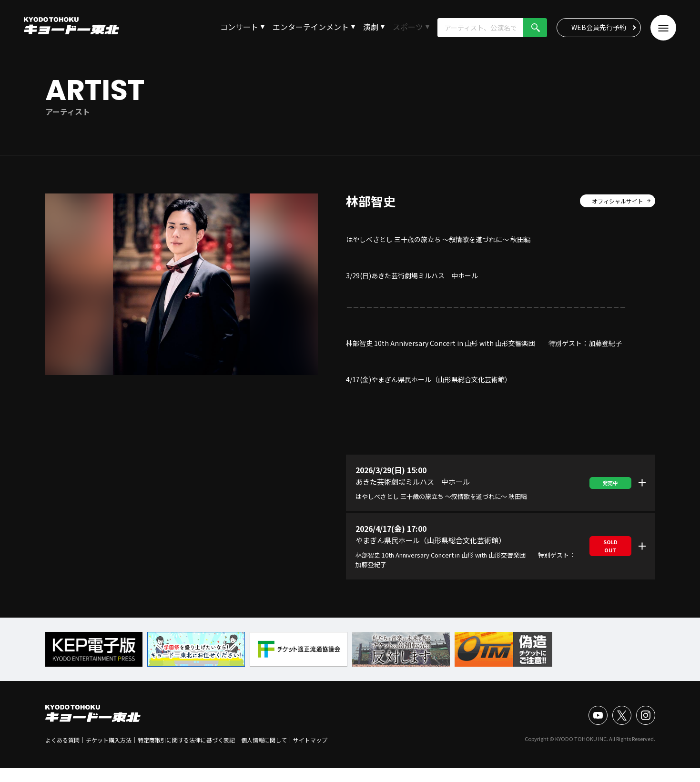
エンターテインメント (311, 27)
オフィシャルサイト (618, 201)
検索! (535, 28)
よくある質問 (62, 740)
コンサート (239, 27)
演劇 (371, 27)
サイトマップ (310, 740)
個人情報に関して (264, 740)
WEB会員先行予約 (599, 27)
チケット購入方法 (109, 740)
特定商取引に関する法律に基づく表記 (186, 740)
